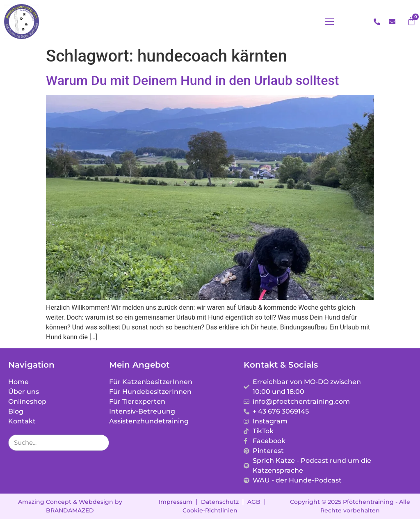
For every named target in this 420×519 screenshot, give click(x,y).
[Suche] (100, 443)
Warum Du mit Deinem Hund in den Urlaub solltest (193, 80)
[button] (329, 22)
